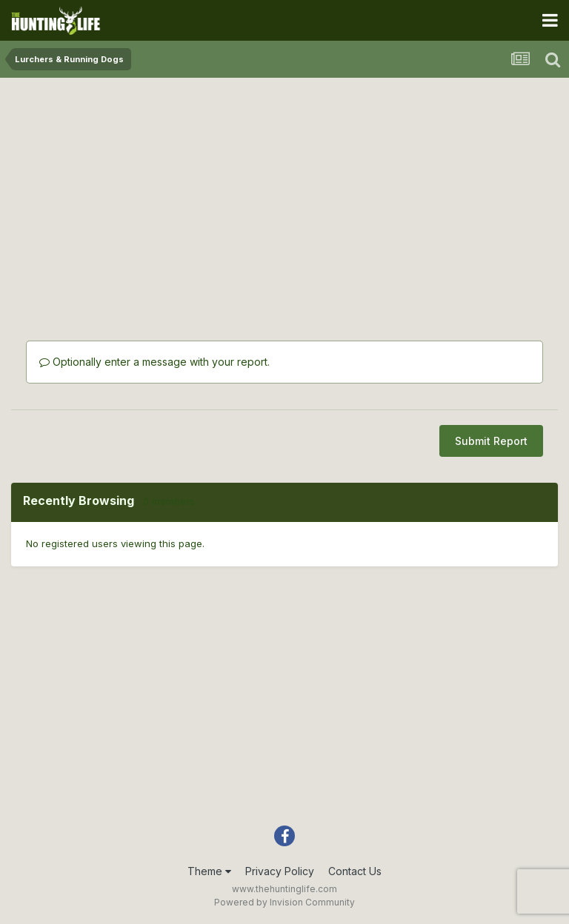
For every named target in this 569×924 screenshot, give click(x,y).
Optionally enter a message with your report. (154, 362)
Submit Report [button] (491, 441)
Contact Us (355, 871)
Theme (209, 871)
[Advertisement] (284, 192)
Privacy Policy (280, 871)
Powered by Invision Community (284, 902)
